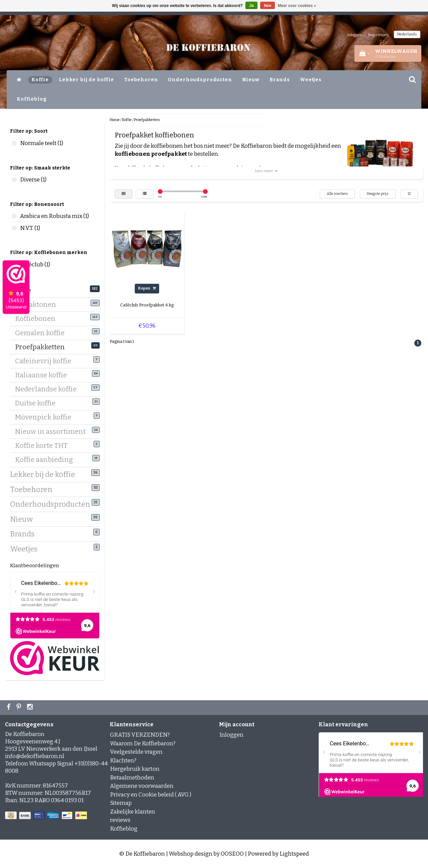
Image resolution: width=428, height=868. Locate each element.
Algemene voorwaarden (142, 786)
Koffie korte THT (44, 445)
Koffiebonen (38, 318)
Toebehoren (141, 80)
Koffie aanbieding (46, 459)
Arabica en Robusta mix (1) (14, 216)
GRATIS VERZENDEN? (140, 735)
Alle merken (337, 194)
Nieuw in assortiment (53, 431)
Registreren (378, 35)
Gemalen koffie (42, 333)
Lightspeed (294, 854)
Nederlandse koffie (48, 389)
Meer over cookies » (297, 6)
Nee (267, 6)
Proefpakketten (42, 347)
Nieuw (251, 80)
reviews (120, 820)
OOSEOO (232, 854)
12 (409, 194)
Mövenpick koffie (46, 417)
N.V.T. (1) (14, 228)
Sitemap (121, 803)
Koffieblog (32, 99)
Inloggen (355, 35)
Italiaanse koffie (43, 375)
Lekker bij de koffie (86, 80)
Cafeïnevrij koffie (46, 361)
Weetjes (311, 80)
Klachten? (123, 761)
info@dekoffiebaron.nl (35, 756)
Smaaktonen (38, 304)
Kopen (147, 288)
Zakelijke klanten (133, 812)
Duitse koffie (38, 403)
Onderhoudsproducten (200, 80)
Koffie (40, 80)
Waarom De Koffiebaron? (143, 743)
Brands (280, 80)
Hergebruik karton (135, 769)
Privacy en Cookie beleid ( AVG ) (151, 795)
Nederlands (407, 34)
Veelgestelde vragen (136, 752)
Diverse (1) (14, 180)
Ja (251, 6)
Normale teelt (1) (14, 143)
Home (115, 120)
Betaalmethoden (132, 778)
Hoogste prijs (378, 194)
